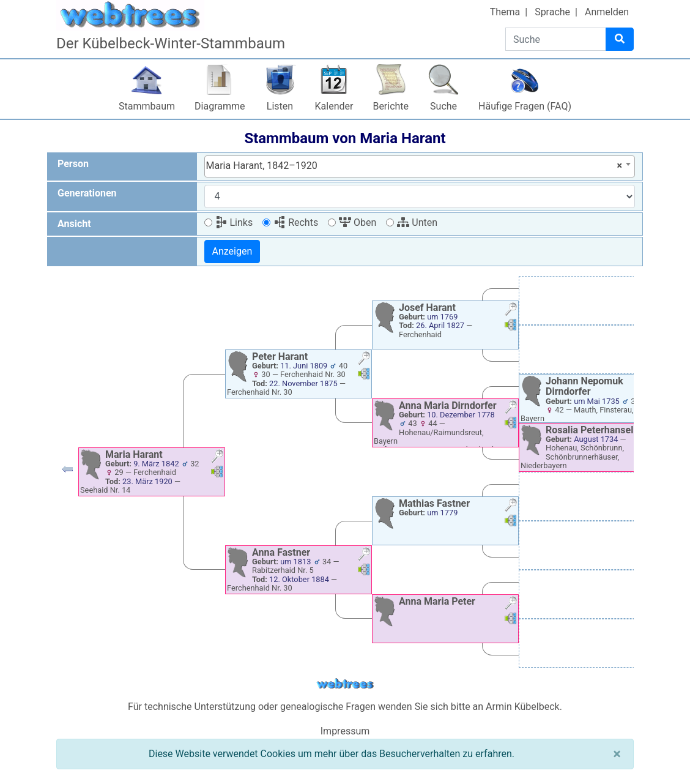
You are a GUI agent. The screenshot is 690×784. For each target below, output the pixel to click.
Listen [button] (280, 106)
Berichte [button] (391, 106)
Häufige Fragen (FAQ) (525, 106)
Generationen (87, 193)
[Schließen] (617, 754)
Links (234, 222)
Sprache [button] (552, 12)
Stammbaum (147, 106)
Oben (358, 222)
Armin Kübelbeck (523, 707)
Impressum (345, 731)
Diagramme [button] (220, 106)
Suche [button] (443, 106)
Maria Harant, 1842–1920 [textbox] (414, 166)
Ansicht (74, 224)
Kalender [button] (334, 106)
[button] (67, 472)
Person (73, 164)
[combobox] (420, 166)
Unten (417, 222)
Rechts (296, 222)
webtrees (345, 684)
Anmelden (607, 12)
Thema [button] (505, 12)
